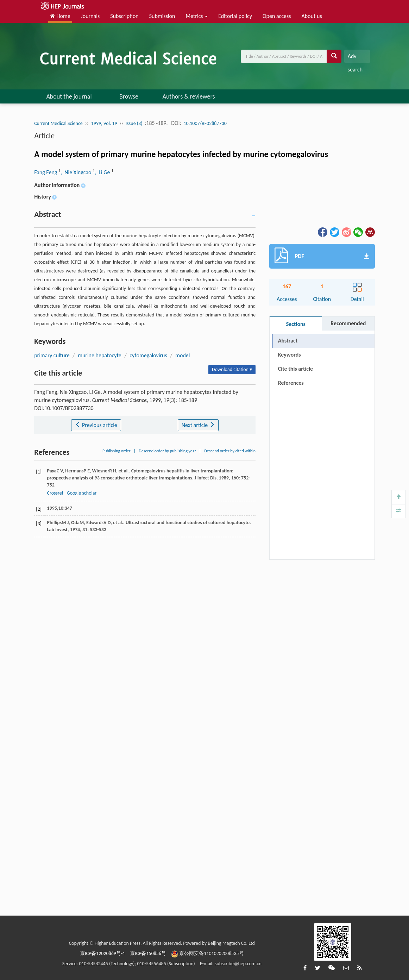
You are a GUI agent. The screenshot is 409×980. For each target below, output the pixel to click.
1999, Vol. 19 (104, 123)
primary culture (52, 355)
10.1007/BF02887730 (205, 123)
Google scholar (82, 493)
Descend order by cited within (230, 451)
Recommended (348, 323)
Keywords (290, 355)
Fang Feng (46, 172)
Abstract (288, 341)
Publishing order (117, 451)
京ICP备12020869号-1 (102, 953)
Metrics (197, 16)
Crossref (55, 493)
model (183, 355)
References (291, 383)
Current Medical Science (58, 123)
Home (60, 16)
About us (312, 16)
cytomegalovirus (148, 355)
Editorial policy (235, 16)
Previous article (96, 425)
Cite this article (295, 369)
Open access (277, 16)
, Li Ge (103, 172)
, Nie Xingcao (77, 172)
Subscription (124, 16)
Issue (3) (134, 123)
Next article (198, 425)
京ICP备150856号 (148, 953)
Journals (90, 16)
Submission (162, 16)
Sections (296, 324)
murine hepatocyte (100, 355)
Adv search (355, 58)
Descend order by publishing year (167, 451)
